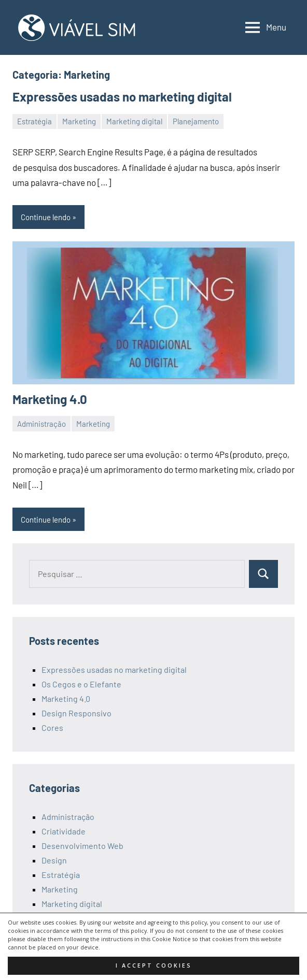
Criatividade (64, 831)
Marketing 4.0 (50, 399)
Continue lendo (46, 217)
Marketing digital (134, 121)
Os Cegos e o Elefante (81, 684)
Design (54, 860)
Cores (52, 727)
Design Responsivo (76, 713)
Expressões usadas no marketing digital (122, 97)
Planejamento (196, 121)
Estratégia (34, 121)
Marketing (79, 121)
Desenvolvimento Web (82, 846)
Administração (41, 424)
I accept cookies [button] (154, 965)
